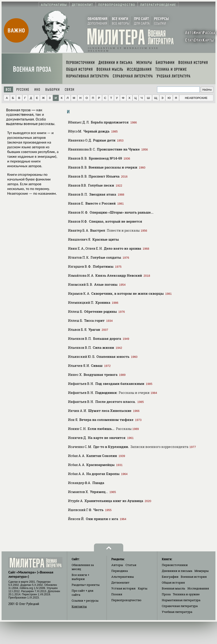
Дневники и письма (177, 571)
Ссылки (85, 601)
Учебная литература (177, 612)
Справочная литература (180, 606)
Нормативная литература (181, 600)
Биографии (170, 577)
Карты (143, 588)
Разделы (86, 585)
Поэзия (117, 594)
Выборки (53, 90)
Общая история (173, 582)
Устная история (123, 588)
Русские (23, 90)
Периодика (120, 571)
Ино (37, 90)
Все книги (80, 577)
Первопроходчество (126, 600)
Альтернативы (123, 577)
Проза (166, 594)
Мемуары (202, 571)
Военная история (194, 577)
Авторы (117, 565)
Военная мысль (174, 588)
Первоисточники (175, 565)
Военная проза (32, 69)
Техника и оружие (186, 594)
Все (8, 90)
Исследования (198, 588)
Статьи (131, 565)
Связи (70, 90)
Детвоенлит (120, 582)
